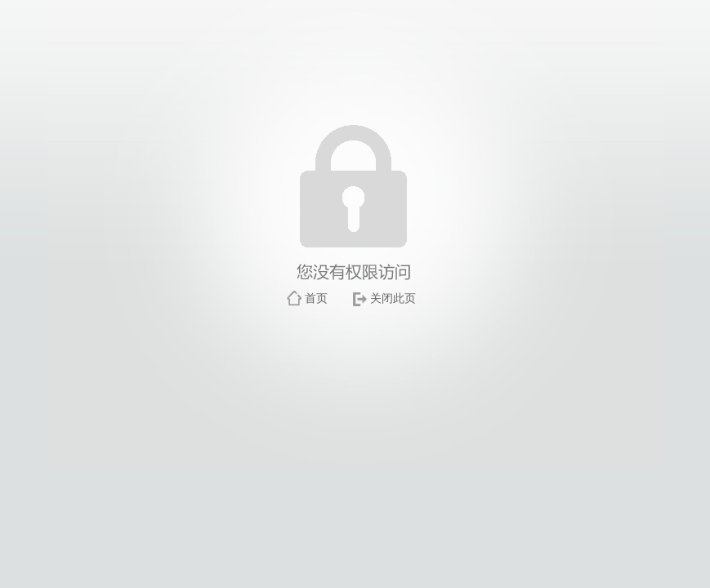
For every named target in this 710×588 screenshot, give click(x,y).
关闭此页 (393, 298)
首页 (316, 298)
